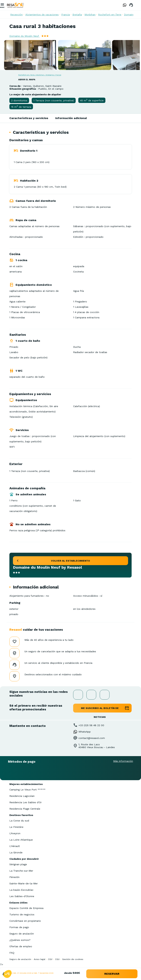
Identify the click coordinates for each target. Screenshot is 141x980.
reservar (112, 974)
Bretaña (77, 15)
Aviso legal (40, 959)
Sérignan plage (18, 864)
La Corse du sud (19, 821)
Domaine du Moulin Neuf (25, 36)
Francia (66, 15)
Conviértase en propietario (25, 921)
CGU (57, 959)
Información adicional (71, 118)
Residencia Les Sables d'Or (26, 802)
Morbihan (90, 15)
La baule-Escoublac (21, 890)
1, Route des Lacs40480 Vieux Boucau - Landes (97, 746)
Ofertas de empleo (21, 946)
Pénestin (14, 877)
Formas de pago (19, 927)
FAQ (12, 953)
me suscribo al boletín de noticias (100, 710)
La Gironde (16, 852)
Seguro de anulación (22, 934)
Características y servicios (29, 118)
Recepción (16, 15)
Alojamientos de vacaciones (42, 15)
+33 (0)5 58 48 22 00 (91, 725)
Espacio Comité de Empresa (26, 908)
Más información (123, 761)
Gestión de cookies (73, 959)
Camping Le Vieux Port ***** (27, 790)
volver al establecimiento (70, 561)
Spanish (138, 5)
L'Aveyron (15, 833)
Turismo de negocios (22, 914)
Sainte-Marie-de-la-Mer (24, 883)
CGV (50, 959)
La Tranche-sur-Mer (21, 871)
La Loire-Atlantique (21, 840)
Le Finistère (16, 827)
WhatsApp (85, 732)
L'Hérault (15, 846)
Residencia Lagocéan (22, 796)
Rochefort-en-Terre (110, 15)
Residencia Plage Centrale (25, 809)
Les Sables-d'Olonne (22, 896)
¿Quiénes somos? (20, 940)
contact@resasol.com (92, 738)
